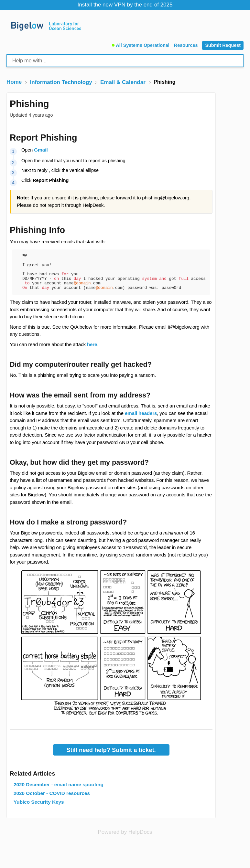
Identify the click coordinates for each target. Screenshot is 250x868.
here (92, 351)
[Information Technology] (62, 82)
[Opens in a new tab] (125, 838)
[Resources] (187, 44)
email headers (141, 420)
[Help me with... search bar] (125, 61)
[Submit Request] (223, 45)
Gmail (41, 150)
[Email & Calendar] (124, 82)
